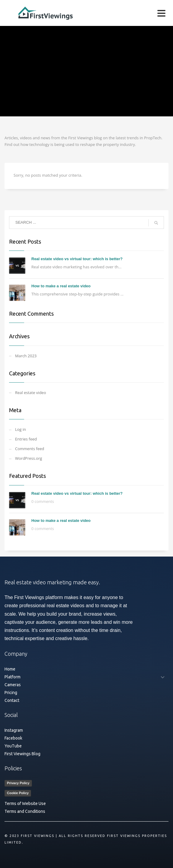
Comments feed (30, 449)
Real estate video (31, 393)
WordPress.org (29, 458)
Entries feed (26, 439)
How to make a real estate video (61, 286)
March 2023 (26, 356)
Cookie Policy (18, 793)
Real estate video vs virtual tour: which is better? (77, 259)
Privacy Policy (18, 783)
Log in (20, 429)
